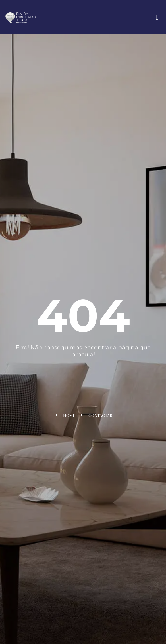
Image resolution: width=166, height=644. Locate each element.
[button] (157, 17)
